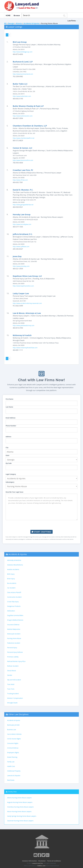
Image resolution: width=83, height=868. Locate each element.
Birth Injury (11, 574)
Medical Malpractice (14, 629)
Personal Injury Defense (15, 652)
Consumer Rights (13, 743)
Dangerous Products (14, 606)
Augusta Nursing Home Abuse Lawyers (20, 802)
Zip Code (9, 463)
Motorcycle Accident (14, 634)
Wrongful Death (12, 703)
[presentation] (42, 525)
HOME (8, 16)
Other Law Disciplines (19, 714)
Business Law (12, 730)
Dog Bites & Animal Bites (15, 615)
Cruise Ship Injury (13, 602)
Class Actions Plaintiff (14, 592)
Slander (10, 675)
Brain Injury (11, 579)
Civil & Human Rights (14, 739)
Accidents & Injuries (31, 23)
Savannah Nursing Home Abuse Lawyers (20, 821)
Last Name (9, 407)
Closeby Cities (12, 792)
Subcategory (10, 482)
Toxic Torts (11, 689)
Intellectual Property (14, 771)
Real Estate (11, 780)
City (7, 447)
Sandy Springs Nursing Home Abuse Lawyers (22, 816)
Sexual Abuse (12, 671)
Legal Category (11, 474)
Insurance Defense (13, 625)
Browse (17, 16)
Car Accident (11, 588)
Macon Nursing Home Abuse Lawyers (19, 811)
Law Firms (72, 21)
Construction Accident (14, 597)
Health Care (11, 766)
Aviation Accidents (13, 569)
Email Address (11, 418)
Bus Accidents (12, 583)
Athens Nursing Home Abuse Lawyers (19, 798)
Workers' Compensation (15, 698)
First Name (10, 399)
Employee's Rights (13, 753)
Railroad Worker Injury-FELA (16, 661)
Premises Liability (13, 657)
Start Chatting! (41, 532)
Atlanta (19, 23)
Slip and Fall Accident (14, 680)
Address (8, 437)
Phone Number (11, 426)
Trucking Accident (13, 694)
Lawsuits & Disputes (14, 776)
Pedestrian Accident (14, 643)
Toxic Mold (11, 684)
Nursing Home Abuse (14, 638)
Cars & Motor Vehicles (14, 734)
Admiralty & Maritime (14, 560)
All (5, 23)
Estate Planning (12, 757)
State (8, 455)
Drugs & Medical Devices (15, 620)
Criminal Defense (13, 748)
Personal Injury (12, 648)
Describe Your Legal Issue (14, 492)
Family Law (11, 762)
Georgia (11, 23)
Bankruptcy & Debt (13, 725)
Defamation (11, 611)
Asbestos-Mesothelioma (15, 565)
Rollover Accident (13, 666)
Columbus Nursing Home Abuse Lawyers (20, 807)
